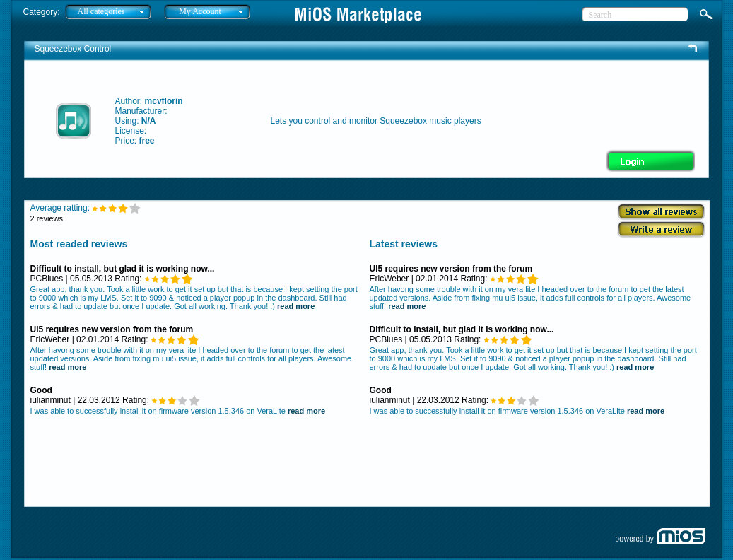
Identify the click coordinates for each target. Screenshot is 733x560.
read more (296, 306)
